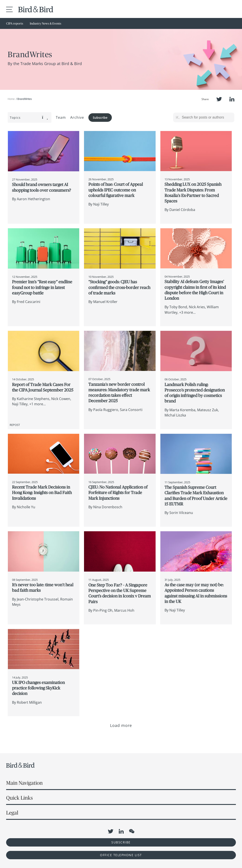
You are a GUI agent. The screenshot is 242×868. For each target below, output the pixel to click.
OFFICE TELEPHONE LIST (121, 855)
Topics (29, 118)
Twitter (219, 99)
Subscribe (100, 118)
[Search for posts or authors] (207, 117)
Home (11, 99)
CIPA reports (15, 23)
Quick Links (19, 798)
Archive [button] (77, 117)
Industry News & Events (46, 23)
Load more (121, 725)
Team (61, 117)
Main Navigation (24, 783)
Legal (12, 813)
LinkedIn (232, 99)
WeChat (132, 831)
